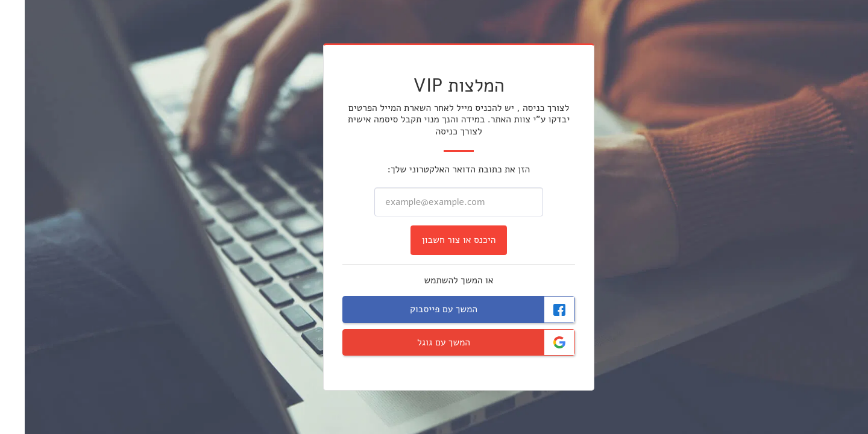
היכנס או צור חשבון (434, 240)
